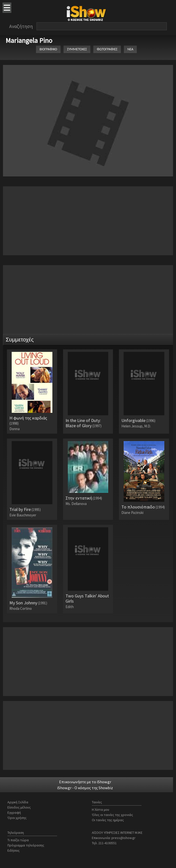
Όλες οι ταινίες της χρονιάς (112, 815)
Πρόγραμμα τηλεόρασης (26, 845)
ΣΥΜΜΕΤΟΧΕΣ (77, 49)
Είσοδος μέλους (19, 807)
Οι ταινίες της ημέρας (108, 820)
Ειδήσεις (14, 850)
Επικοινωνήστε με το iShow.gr (85, 782)
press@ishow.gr (123, 838)
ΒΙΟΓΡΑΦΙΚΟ (48, 49)
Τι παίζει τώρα (18, 840)
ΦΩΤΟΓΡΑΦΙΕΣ (107, 49)
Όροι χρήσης (17, 818)
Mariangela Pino (29, 40)
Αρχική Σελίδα (18, 802)
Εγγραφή (14, 812)
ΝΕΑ (130, 49)
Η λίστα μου (101, 810)
